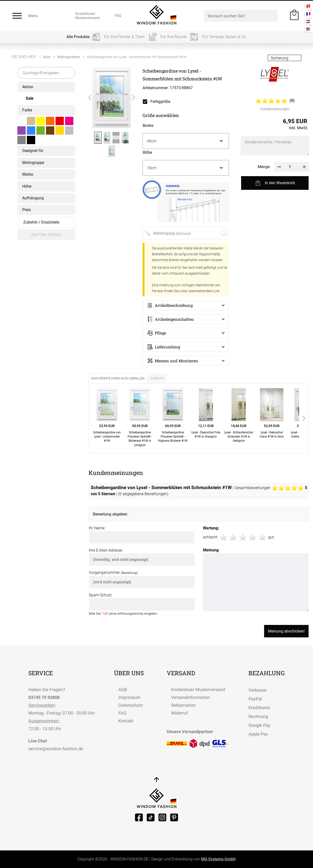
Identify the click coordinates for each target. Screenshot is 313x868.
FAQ (122, 713)
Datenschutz (131, 705)
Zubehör (157, 378)
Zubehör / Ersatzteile (41, 222)
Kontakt (126, 721)
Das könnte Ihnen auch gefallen (118, 378)
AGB (123, 690)
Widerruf (179, 713)
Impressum (129, 697)
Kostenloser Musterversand (198, 690)
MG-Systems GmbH (218, 859)
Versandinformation (190, 697)
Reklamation (183, 705)
